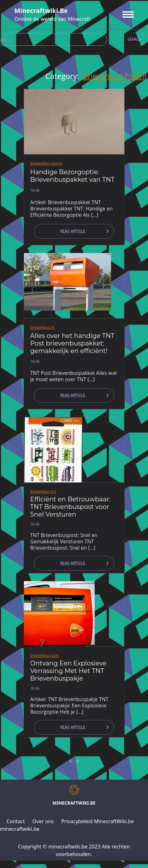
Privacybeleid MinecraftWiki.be (98, 821)
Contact (16, 821)
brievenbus (103, 76)
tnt (54, 491)
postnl (135, 76)
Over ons (43, 821)
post (55, 655)
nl (53, 327)
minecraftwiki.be (41, 11)
